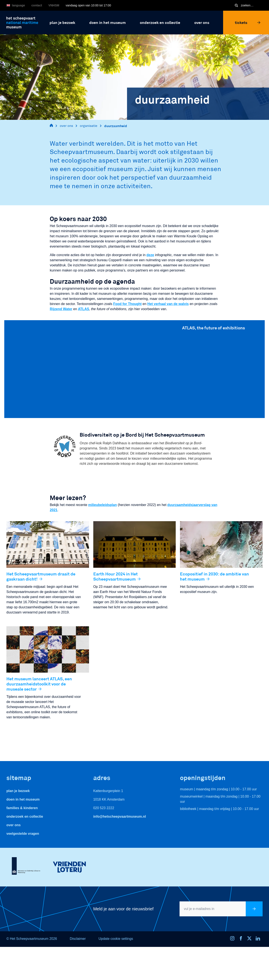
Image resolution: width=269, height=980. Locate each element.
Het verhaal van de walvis (168, 304)
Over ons (14, 825)
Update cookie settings (116, 939)
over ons (66, 126)
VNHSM (54, 5)
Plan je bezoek (18, 791)
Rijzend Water (61, 309)
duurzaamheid (116, 126)
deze (150, 255)
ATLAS (83, 309)
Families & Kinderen (22, 808)
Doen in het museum (23, 799)
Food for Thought (127, 304)
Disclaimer (78, 939)
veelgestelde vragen (23, 834)
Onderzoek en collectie (25, 816)
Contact (37, 5)
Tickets (248, 22)
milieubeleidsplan (102, 505)
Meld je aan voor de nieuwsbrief (123, 909)
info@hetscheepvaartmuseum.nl (120, 816)
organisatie (89, 126)
